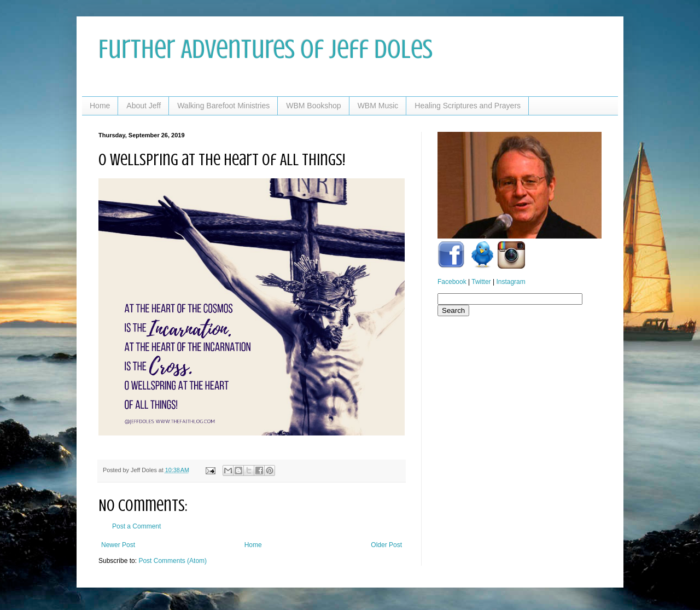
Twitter (481, 282)
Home (100, 106)
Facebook (452, 282)
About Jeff (144, 106)
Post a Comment (136, 526)
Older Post (386, 545)
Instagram (511, 282)
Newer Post (118, 545)
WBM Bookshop (313, 106)
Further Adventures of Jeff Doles (266, 49)
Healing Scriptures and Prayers (468, 106)
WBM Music (378, 106)
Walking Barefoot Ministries (223, 106)
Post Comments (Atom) (173, 561)
